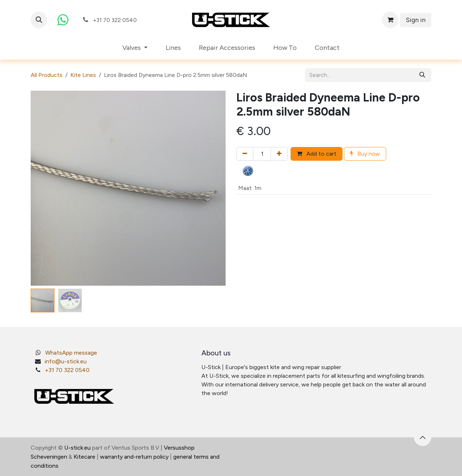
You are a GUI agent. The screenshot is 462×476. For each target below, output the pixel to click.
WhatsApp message (71, 353)
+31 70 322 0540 (67, 370)
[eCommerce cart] (390, 20)
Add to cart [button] (317, 154)
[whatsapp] (63, 20)
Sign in (416, 20)
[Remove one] (245, 154)
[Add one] (279, 154)
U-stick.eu (77, 448)
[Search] (422, 75)
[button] (39, 20)
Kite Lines (83, 75)
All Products (47, 75)
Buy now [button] (365, 154)
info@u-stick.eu (66, 361)
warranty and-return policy (134, 457)
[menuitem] (135, 48)
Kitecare (84, 457)
